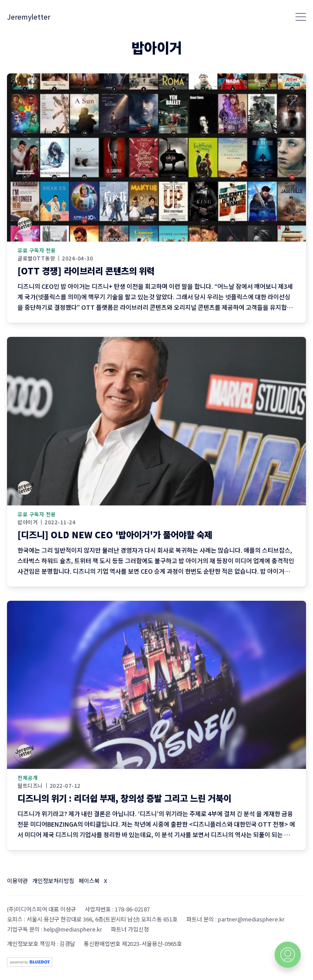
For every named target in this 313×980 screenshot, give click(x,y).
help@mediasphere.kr (73, 929)
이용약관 (17, 881)
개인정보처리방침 (53, 881)
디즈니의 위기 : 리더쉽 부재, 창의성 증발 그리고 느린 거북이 (124, 798)
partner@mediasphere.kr (251, 919)
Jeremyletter (29, 17)
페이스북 (89, 881)
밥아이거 (28, 522)
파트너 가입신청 (130, 929)
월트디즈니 (30, 786)
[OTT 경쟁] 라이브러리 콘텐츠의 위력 (86, 271)
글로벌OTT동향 (36, 258)
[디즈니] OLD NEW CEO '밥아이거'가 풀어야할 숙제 (115, 535)
